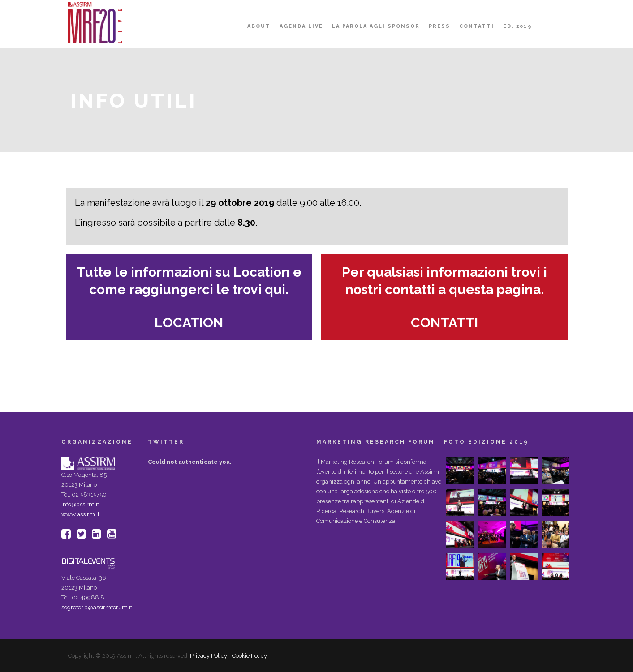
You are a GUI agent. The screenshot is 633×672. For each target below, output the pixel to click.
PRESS (439, 26)
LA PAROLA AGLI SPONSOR (376, 26)
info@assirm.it (80, 504)
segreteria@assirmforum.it (97, 607)
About (259, 26)
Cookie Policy (250, 656)
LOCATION (189, 323)
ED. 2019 (517, 26)
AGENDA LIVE (301, 26)
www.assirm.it (80, 514)
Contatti (477, 26)
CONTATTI (444, 323)
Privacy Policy (209, 656)
